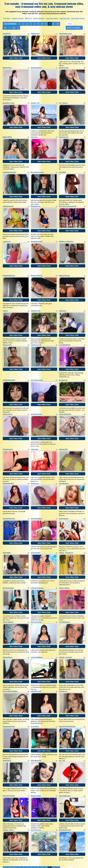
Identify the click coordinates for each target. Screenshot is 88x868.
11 (5, 28)
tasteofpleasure (65, 767)
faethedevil (7, 733)
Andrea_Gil (35, 100)
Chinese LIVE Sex (18, 18)
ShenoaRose (8, 633)
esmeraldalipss (37, 633)
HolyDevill (7, 34)
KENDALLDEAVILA (66, 234)
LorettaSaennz (64, 600)
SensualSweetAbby (10, 666)
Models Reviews (39, 18)
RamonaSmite (36, 600)
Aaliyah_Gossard (65, 633)
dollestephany (36, 66)
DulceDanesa (36, 799)
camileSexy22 (36, 666)
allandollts (7, 533)
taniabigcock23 (37, 234)
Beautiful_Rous (9, 100)
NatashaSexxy (64, 266)
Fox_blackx (63, 100)
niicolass (34, 133)
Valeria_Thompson (66, 533)
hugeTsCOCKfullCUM (67, 700)
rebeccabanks (8, 600)
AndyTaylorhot (36, 400)
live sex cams (48, 852)
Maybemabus (36, 767)
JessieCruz (63, 666)
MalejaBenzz (36, 200)
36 (14, 28)
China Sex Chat (65, 18)
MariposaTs (7, 333)
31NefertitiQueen (37, 567)
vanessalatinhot (65, 400)
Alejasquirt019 (8, 466)
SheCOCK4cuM (9, 767)
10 (58, 24)
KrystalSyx (35, 700)
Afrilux (5, 300)
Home (69, 24)
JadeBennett (36, 300)
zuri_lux (62, 733)
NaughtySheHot (9, 700)
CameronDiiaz (64, 567)
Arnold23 (62, 167)
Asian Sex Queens (52, 18)
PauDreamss (8, 400)
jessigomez (63, 367)
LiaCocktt (34, 433)
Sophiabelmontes (9, 167)
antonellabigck (36, 500)
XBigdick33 (35, 34)
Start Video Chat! (16, 57)
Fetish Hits (63, 865)
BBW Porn (28, 18)
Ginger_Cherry (8, 799)
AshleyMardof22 (9, 367)
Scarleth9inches (9, 500)
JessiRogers (64, 466)
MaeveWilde (7, 133)
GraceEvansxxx (37, 367)
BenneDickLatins (37, 167)
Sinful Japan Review (78, 18)
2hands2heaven (65, 799)
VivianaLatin (64, 133)
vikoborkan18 (36, 333)
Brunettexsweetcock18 (68, 200)
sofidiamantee (8, 200)
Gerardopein (64, 500)
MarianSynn (7, 66)
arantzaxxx (35, 466)
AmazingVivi (36, 533)
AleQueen (63, 300)
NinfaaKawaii (8, 433)
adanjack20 (63, 433)
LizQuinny (7, 234)
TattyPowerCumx (65, 34)
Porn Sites (7, 18)
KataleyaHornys (9, 266)
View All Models (10, 24)
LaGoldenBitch (65, 333)
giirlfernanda (64, 66)
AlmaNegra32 (36, 733)
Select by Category (74, 28)
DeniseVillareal (36, 266)
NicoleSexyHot (8, 567)
